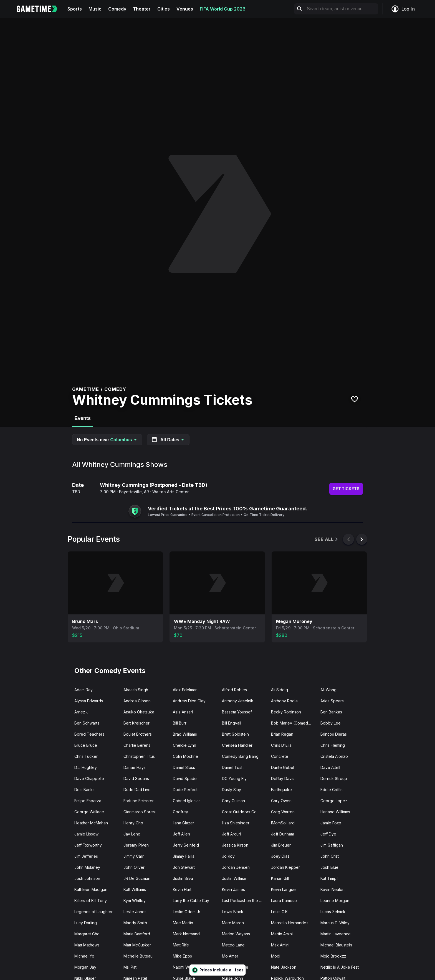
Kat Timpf (329, 878)
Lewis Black (233, 912)
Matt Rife (181, 945)
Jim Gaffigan (332, 845)
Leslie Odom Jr (187, 912)
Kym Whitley (135, 901)
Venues (185, 9)
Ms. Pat (130, 967)
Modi (276, 956)
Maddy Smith (135, 923)
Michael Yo (84, 956)
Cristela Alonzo (334, 756)
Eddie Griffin (332, 790)
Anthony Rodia (284, 701)
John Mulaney (87, 867)
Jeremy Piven (136, 845)
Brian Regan (282, 734)
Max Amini (280, 945)
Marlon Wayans (236, 934)
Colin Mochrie (185, 756)
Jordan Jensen (236, 867)
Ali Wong (328, 690)
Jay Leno (132, 834)
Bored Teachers (89, 734)
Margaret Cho (87, 934)
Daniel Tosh (233, 767)
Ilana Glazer (184, 823)
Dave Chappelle (89, 778)
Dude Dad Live (137, 790)
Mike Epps (182, 956)
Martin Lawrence (336, 934)
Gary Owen (281, 801)
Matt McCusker (137, 945)
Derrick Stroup (334, 778)
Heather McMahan (91, 823)
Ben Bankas (331, 712)
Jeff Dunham (283, 834)
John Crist (330, 856)
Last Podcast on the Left (244, 901)
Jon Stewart (184, 867)
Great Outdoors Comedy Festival (244, 812)
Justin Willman (235, 878)
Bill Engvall (232, 723)
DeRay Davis (283, 778)
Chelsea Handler (237, 745)
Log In (403, 9)
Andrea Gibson (137, 701)
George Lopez (334, 801)
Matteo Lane (233, 945)
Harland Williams (335, 812)
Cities (164, 9)
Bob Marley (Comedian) (293, 723)
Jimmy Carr (134, 856)
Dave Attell (330, 767)
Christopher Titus (139, 756)
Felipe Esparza (88, 801)
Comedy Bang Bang (240, 756)
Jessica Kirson (235, 845)
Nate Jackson (284, 967)
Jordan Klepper (285, 867)
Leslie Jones (135, 912)
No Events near (107, 440)
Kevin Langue (283, 889)
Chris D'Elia (281, 745)
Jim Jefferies (86, 856)
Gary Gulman (233, 801)
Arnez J (81, 712)
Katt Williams (135, 889)
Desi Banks (84, 790)
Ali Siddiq (280, 690)
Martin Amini (282, 934)
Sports (75, 9)
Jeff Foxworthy (88, 845)
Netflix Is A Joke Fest (340, 967)
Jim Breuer (281, 845)
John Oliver (134, 867)
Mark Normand (186, 934)
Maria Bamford (137, 934)
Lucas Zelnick (333, 912)
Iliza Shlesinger (236, 823)
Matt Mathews (87, 945)
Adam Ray (84, 690)
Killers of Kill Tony (91, 901)
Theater (142, 9)
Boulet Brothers (138, 734)
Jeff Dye (328, 834)
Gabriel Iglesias (187, 801)
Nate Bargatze (235, 967)
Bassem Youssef (237, 712)
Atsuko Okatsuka (139, 712)
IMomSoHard (283, 823)
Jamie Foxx (331, 823)
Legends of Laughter (93, 912)
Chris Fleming (333, 745)
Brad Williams (185, 734)
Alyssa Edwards (89, 701)
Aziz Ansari (183, 712)
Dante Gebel (283, 767)
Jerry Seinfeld (186, 845)
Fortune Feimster (139, 801)
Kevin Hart (182, 889)
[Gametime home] (40, 9)
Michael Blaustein (336, 945)
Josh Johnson (87, 878)
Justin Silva (183, 878)
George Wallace (89, 812)
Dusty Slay (232, 790)
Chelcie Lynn (184, 745)
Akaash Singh (136, 690)
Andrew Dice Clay (189, 701)
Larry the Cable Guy (191, 901)
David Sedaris (136, 778)
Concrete (280, 756)
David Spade (185, 778)
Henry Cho (133, 823)
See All (327, 539)
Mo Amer (230, 956)
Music (95, 9)
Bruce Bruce (86, 745)
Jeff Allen (181, 834)
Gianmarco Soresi (140, 812)
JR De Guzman (137, 878)
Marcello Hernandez (290, 923)
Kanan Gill (280, 878)
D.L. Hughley (86, 767)
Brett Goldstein (235, 734)
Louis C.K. (280, 912)
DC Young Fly (234, 778)
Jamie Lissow (86, 834)
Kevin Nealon (332, 889)
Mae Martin (183, 923)
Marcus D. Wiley (335, 923)
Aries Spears (332, 701)
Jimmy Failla (184, 856)
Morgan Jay (85, 967)
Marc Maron (233, 923)
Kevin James (233, 889)
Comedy (117, 9)
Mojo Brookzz (333, 956)
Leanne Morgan (335, 901)
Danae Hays (135, 767)
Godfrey (180, 812)
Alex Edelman (185, 690)
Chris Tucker (86, 756)
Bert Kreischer (136, 723)
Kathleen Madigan (91, 889)
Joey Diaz (280, 856)
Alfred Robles (234, 690)
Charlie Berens (137, 745)
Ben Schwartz (87, 723)
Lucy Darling (86, 923)
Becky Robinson (286, 712)
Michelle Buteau (138, 956)
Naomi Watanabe (188, 967)
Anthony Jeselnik (238, 701)
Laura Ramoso (284, 901)
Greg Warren (283, 812)
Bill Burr (180, 723)
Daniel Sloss (184, 767)
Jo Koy (228, 856)
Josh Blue (329, 867)
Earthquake (281, 790)
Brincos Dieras (334, 734)
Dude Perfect (185, 790)
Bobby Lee (331, 723)
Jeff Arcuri (231, 834)
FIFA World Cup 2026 (223, 9)
